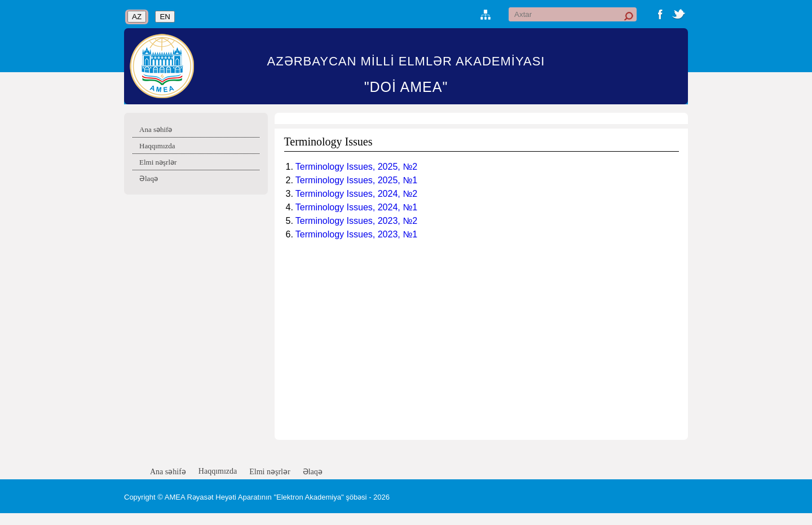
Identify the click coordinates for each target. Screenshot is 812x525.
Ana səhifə (156, 129)
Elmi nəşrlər (158, 162)
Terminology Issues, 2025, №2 (356, 167)
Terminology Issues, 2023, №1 (356, 234)
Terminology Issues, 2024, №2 (356, 194)
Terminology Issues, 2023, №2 (356, 221)
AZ (137, 17)
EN (165, 17)
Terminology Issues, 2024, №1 (356, 207)
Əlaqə (149, 178)
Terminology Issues (328, 142)
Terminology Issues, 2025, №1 (356, 180)
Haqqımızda (157, 146)
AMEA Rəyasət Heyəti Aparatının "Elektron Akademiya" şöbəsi (266, 497)
